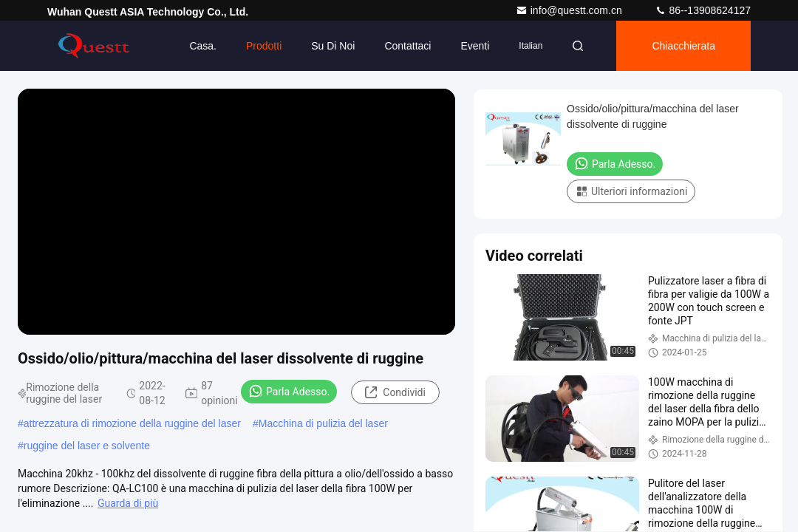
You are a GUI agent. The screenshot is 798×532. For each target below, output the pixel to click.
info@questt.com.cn (570, 10)
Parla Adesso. (289, 391)
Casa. (203, 46)
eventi (475, 46)
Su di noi (333, 46)
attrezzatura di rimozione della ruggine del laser (132, 423)
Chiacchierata (683, 46)
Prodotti (264, 46)
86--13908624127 (703, 10)
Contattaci (407, 46)
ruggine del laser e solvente (87, 446)
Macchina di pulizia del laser (323, 423)
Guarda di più (128, 503)
